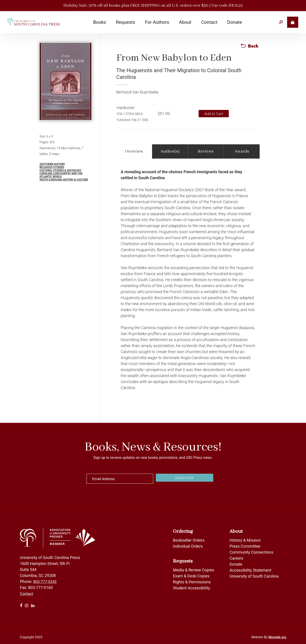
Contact (27, 593)
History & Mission (245, 540)
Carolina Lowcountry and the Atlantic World (61, 175)
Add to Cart (215, 114)
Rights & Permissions (192, 582)
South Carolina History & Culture (64, 180)
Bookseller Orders (189, 540)
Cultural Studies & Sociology (60, 170)
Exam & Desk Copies (191, 576)
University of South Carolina (254, 576)
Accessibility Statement (250, 570)
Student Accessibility (192, 588)
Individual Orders (188, 546)
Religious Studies (52, 167)
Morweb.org (277, 637)
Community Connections (251, 552)
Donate (236, 564)
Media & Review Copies (193, 570)
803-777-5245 (45, 581)
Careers (236, 558)
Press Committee (245, 546)
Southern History (52, 164)
